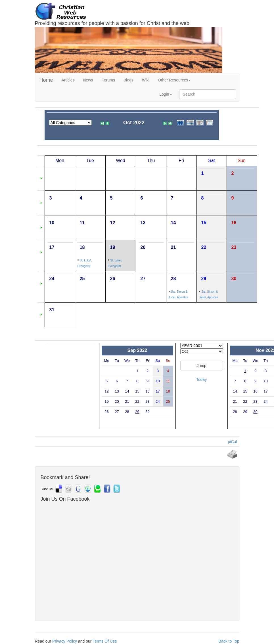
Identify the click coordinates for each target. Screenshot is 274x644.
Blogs (128, 80)
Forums (108, 80)
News (88, 80)
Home (46, 80)
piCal (233, 442)
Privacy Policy (65, 641)
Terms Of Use (105, 641)
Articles (68, 80)
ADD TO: (48, 489)
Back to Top (229, 641)
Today (201, 379)
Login (166, 94)
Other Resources (174, 80)
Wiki (146, 80)
